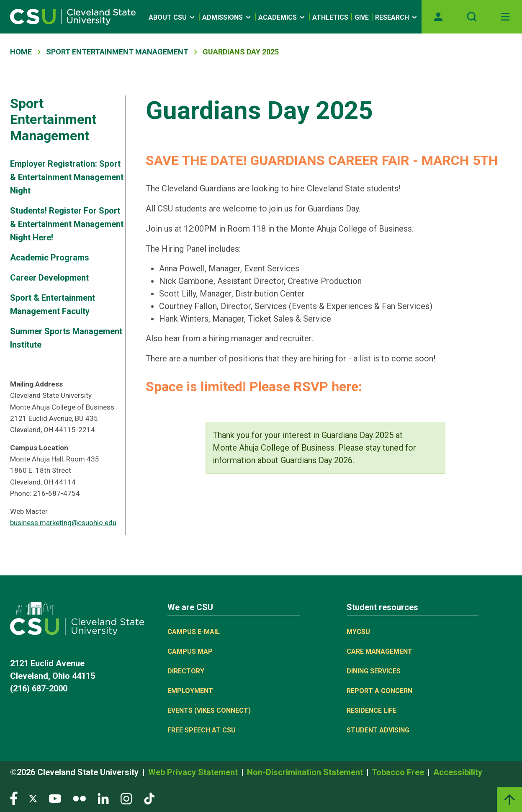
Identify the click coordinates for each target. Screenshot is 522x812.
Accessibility (458, 772)
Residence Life (372, 710)
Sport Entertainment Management (117, 52)
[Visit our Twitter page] (33, 798)
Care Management (379, 651)
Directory (186, 671)
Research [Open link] (397, 17)
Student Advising (378, 730)
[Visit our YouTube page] (55, 798)
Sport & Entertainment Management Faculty (53, 304)
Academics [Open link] (282, 17)
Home (21, 52)
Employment (190, 691)
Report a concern (379, 691)
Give (362, 17)
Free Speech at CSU (202, 730)
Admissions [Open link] (227, 17)
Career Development (49, 278)
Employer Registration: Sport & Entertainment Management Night (67, 177)
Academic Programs (50, 258)
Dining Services (374, 671)
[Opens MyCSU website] (438, 17)
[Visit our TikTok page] (149, 798)
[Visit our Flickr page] (79, 798)
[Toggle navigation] (505, 17)
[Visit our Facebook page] (14, 798)
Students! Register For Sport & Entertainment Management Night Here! (67, 224)
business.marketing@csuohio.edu (63, 523)
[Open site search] (472, 17)
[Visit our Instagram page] (126, 798)
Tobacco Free (399, 772)
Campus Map (190, 651)
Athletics (330, 17)
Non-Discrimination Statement (306, 772)
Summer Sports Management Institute (66, 338)
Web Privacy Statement (194, 772)
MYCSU (358, 632)
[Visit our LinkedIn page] (103, 798)
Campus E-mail (194, 632)
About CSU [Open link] (172, 17)
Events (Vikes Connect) (209, 710)
